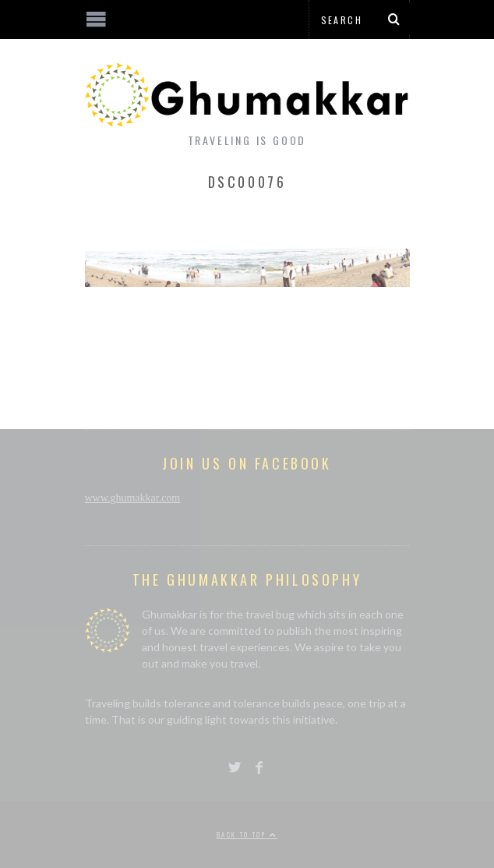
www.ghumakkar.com (133, 498)
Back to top (247, 834)
